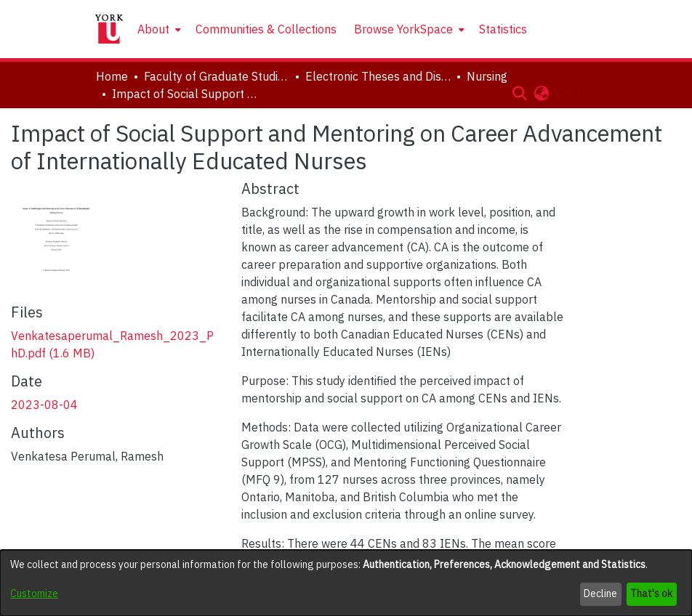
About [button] (153, 29)
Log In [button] (572, 93)
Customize (34, 593)
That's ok (651, 593)
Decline (600, 593)
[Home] (109, 29)
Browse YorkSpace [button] (403, 29)
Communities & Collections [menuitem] (266, 29)
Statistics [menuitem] (503, 29)
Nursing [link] (487, 76)
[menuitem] (158, 29)
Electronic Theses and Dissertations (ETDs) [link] (378, 76)
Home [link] (112, 76)
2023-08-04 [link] (44, 405)
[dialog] (346, 583)
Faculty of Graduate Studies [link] (217, 76)
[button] (519, 93)
